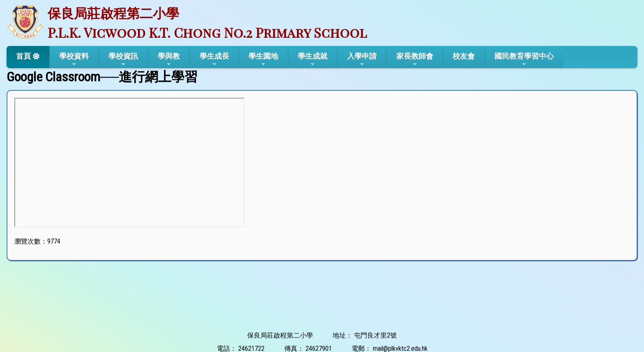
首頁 (23, 56)
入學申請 (362, 60)
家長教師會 (415, 60)
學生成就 (313, 60)
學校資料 (74, 60)
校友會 (464, 56)
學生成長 (214, 60)
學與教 (169, 60)
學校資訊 (123, 60)
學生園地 (263, 60)
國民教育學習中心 (524, 60)
